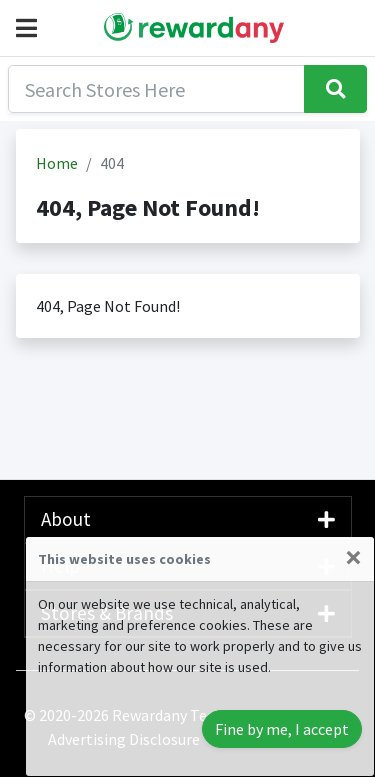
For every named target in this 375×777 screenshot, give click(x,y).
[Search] (156, 89)
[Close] (353, 557)
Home (57, 163)
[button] (30, 28)
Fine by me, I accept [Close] (282, 729)
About (188, 519)
